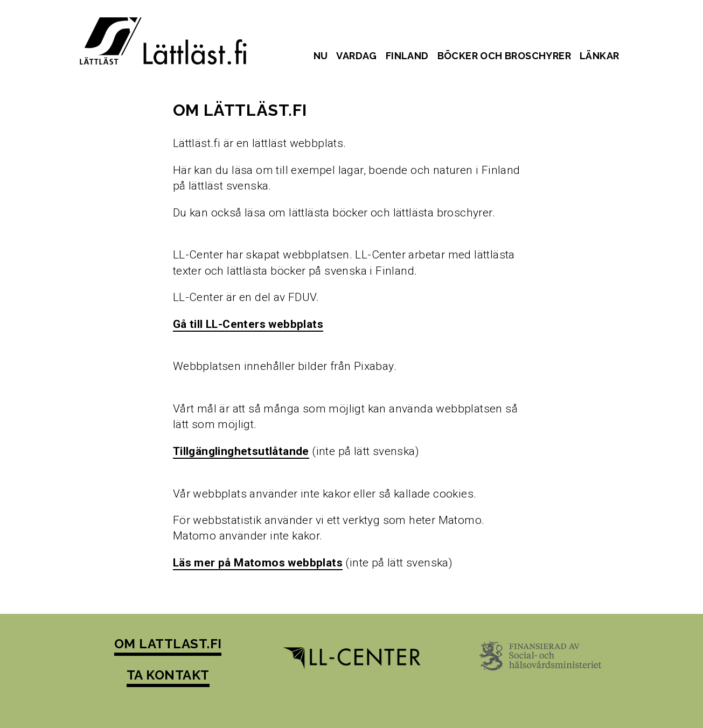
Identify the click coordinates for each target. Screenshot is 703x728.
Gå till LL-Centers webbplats (248, 324)
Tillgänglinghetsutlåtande (241, 451)
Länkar (599, 56)
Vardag (356, 56)
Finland (407, 56)
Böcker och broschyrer (504, 56)
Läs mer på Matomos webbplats (258, 563)
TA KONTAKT (168, 675)
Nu (321, 56)
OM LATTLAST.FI (168, 644)
